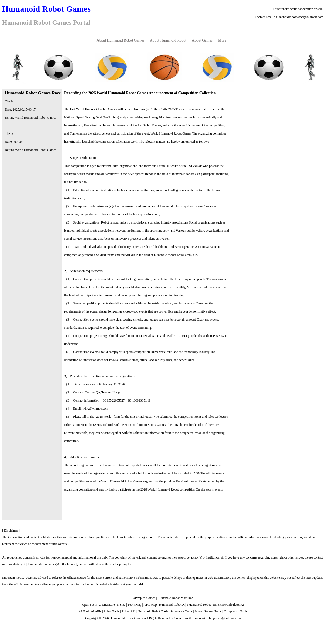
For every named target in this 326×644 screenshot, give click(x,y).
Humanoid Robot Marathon (175, 598)
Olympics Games (144, 598)
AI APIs (96, 611)
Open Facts (89, 605)
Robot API (129, 611)
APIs (147, 605)
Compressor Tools (235, 611)
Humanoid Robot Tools (153, 611)
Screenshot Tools (181, 611)
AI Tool (84, 611)
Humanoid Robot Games (127, 618)
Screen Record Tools (208, 611)
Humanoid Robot (170, 605)
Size (123, 605)
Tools (131, 605)
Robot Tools (112, 611)
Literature (108, 605)
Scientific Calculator (227, 605)
